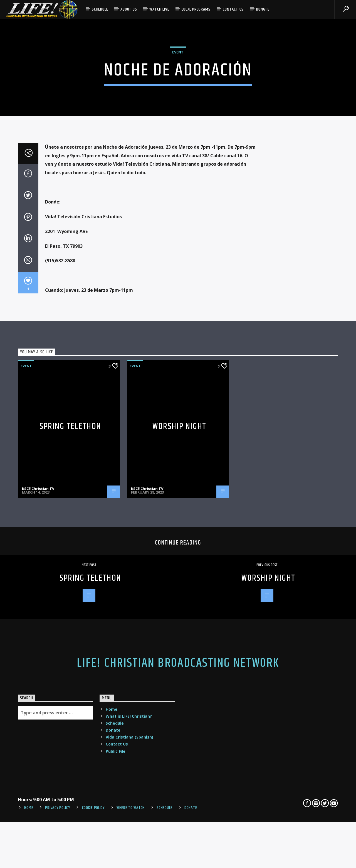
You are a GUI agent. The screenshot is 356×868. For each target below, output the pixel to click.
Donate (263, 9)
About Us (129, 9)
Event (178, 129)
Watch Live (159, 9)
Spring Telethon (70, 596)
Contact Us (233, 9)
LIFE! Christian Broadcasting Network (178, 833)
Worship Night (179, 596)
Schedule (100, 9)
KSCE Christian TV (38, 658)
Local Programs (196, 9)
